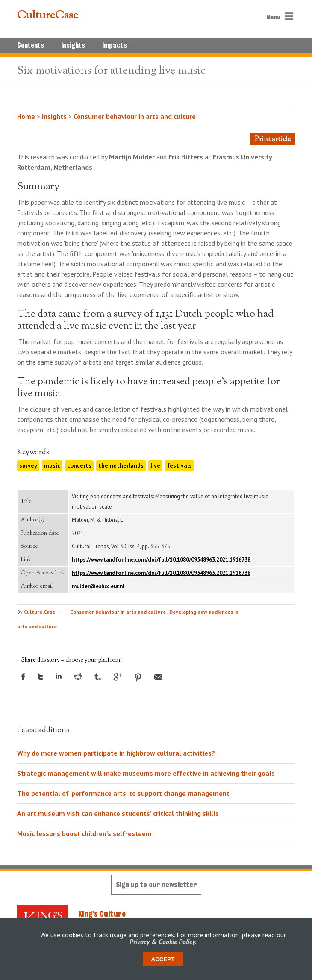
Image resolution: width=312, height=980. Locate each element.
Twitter (40, 677)
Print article (273, 140)
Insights (73, 45)
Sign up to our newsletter (156, 884)
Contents (31, 45)
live (155, 465)
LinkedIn (59, 676)
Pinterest (138, 677)
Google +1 (118, 677)
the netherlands (121, 465)
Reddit (78, 676)
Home (26, 116)
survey (28, 465)
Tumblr (98, 677)
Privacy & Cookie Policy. (163, 942)
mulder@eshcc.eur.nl (98, 586)
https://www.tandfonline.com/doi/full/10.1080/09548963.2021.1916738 (161, 560)
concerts (79, 465)
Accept (163, 959)
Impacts (115, 45)
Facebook (23, 677)
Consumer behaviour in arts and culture (135, 116)
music (52, 465)
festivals (180, 465)
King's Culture (102, 914)
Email (158, 677)
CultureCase (48, 16)
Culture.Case (40, 612)
